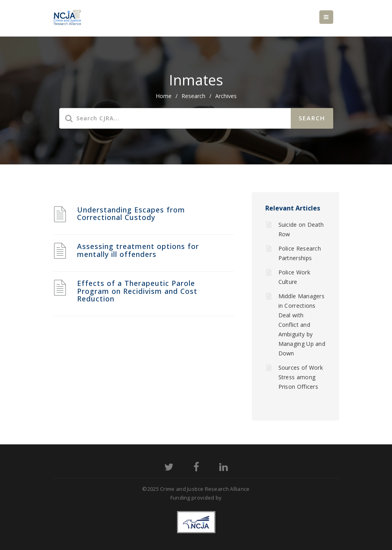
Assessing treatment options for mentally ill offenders (138, 250)
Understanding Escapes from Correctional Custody (131, 214)
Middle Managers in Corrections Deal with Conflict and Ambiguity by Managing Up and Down (302, 325)
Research (193, 96)
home (164, 96)
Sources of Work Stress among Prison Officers (301, 377)
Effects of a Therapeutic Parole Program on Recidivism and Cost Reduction (137, 291)
